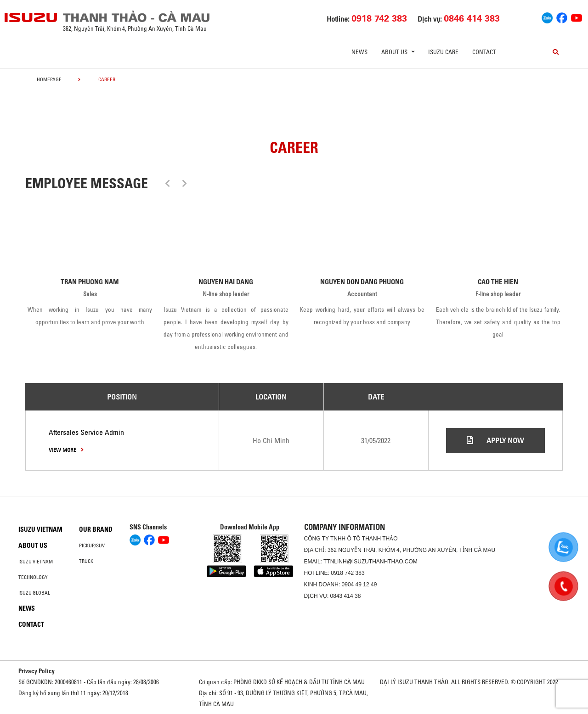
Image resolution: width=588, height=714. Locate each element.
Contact (484, 52)
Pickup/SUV (92, 545)
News (359, 52)
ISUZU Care (443, 52)
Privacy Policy (37, 671)
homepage (49, 79)
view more (66, 450)
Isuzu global (34, 593)
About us (33, 545)
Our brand (96, 529)
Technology (33, 577)
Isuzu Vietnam (40, 529)
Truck (86, 561)
